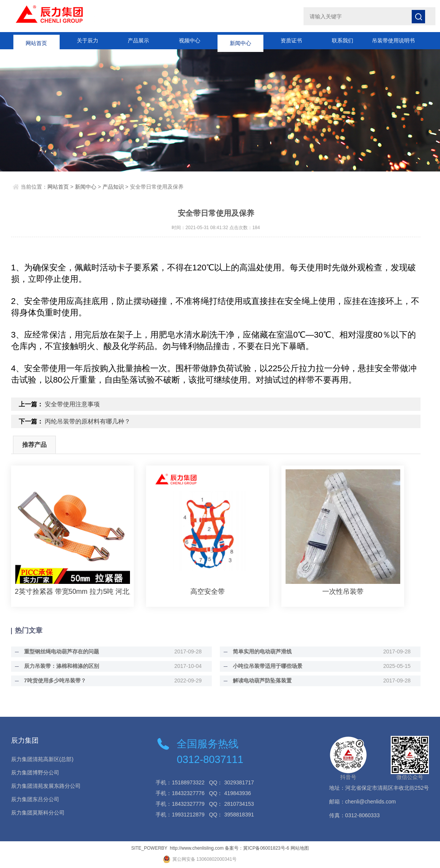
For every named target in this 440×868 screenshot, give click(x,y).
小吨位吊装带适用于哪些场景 (265, 666)
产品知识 (113, 187)
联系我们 (343, 40)
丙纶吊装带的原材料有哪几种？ (88, 421)
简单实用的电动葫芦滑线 (260, 651)
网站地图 (300, 848)
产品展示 (138, 40)
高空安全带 (208, 592)
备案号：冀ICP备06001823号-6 (257, 848)
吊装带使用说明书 (393, 40)
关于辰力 (88, 40)
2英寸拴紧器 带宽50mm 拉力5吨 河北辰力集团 (72, 592)
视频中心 (190, 40)
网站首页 (36, 40)
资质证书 (291, 40)
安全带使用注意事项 (72, 404)
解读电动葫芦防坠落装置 (260, 680)
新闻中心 (240, 40)
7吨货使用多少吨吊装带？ (52, 680)
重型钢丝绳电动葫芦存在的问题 (58, 651)
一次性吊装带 (343, 592)
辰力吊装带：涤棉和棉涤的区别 (58, 666)
